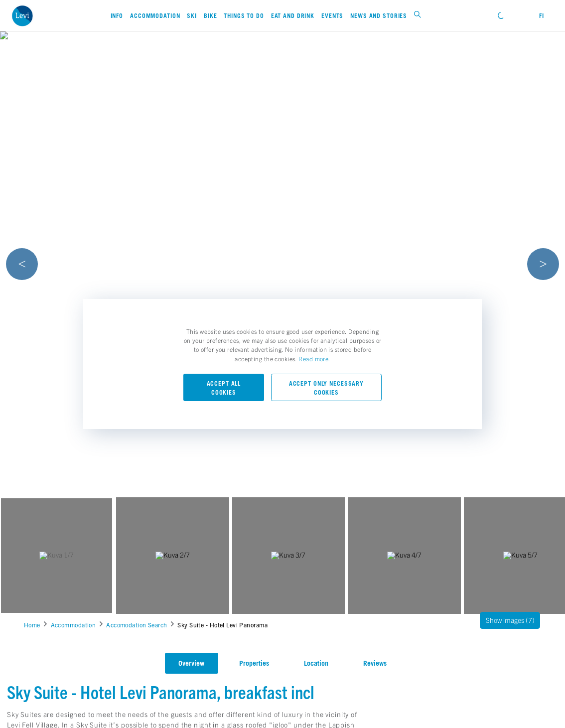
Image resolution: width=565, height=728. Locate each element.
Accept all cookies (224, 388)
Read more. (314, 359)
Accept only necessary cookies (326, 388)
